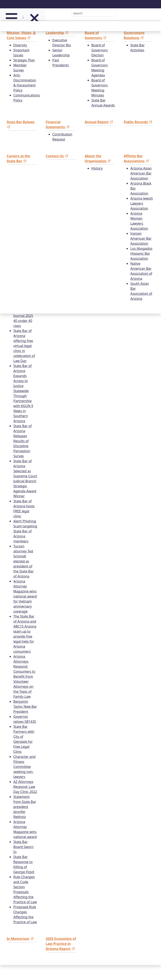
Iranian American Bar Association (141, 238)
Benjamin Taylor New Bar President (25, 707)
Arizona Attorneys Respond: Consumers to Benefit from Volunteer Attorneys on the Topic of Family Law (24, 676)
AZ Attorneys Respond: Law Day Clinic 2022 (25, 787)
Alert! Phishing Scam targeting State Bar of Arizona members (25, 531)
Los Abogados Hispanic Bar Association (141, 253)
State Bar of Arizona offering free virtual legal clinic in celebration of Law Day (24, 346)
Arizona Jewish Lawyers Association (142, 203)
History (97, 168)
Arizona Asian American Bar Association (141, 173)
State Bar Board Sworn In (23, 847)
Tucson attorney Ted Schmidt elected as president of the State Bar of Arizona (23, 561)
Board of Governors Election (100, 50)
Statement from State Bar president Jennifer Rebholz (25, 807)
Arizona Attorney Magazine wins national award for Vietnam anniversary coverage (25, 596)
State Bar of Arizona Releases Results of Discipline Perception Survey (23, 441)
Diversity (20, 45)
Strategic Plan (24, 60)
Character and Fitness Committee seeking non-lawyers (24, 767)
